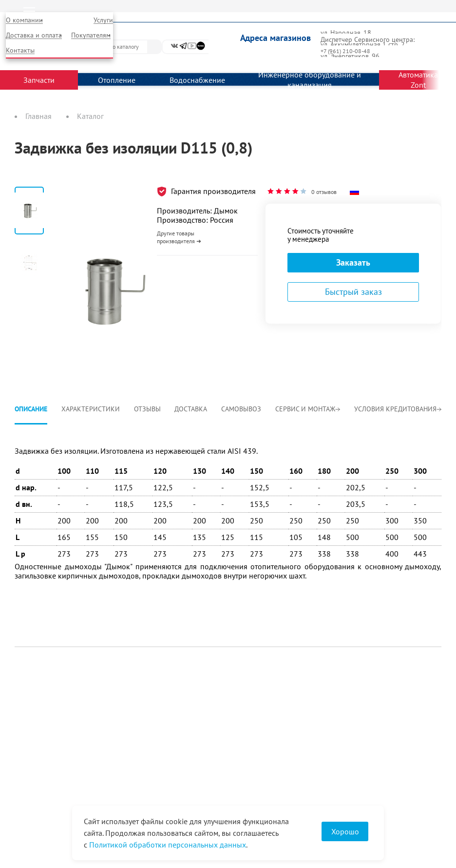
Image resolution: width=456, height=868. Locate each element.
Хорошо (345, 831)
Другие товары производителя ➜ (179, 237)
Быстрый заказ (353, 292)
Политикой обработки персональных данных (168, 845)
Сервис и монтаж (308, 409)
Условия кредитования (398, 409)
